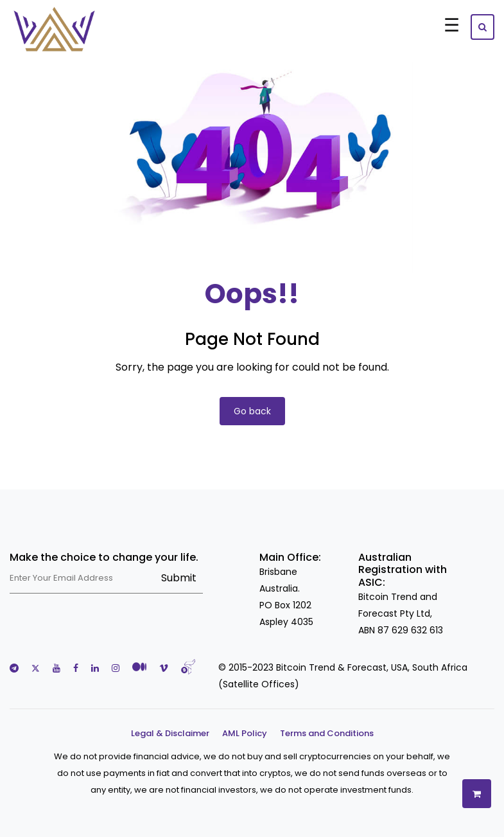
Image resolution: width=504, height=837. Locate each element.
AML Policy (245, 733)
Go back (252, 411)
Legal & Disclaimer (170, 733)
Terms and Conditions (327, 733)
